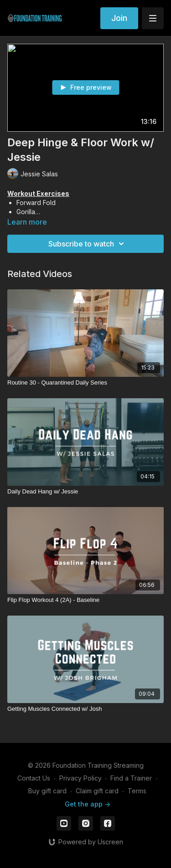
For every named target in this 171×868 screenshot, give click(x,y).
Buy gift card (47, 791)
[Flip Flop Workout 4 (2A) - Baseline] (85, 600)
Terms (137, 791)
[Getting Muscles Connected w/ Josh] (85, 709)
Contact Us (34, 778)
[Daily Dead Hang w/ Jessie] (85, 492)
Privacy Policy (80, 778)
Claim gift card (97, 791)
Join (119, 18)
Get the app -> (88, 804)
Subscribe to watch (88, 244)
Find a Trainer (131, 778)
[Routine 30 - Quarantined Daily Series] (85, 383)
